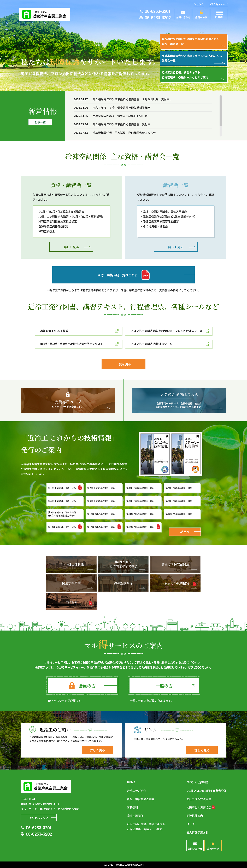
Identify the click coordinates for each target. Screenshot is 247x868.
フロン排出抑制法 (197, 782)
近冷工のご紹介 (137, 791)
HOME (131, 782)
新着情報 (132, 807)
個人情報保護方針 (197, 832)
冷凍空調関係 (135, 816)
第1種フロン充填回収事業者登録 (206, 791)
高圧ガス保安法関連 (199, 799)
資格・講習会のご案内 (141, 799)
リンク (191, 824)
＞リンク (199, 4)
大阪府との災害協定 (199, 807)
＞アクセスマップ (218, 4)
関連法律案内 (195, 816)
